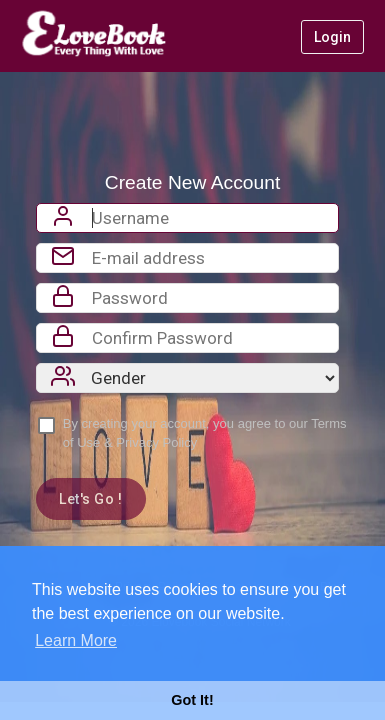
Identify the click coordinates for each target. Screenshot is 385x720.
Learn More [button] (76, 640)
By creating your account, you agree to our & (205, 433)
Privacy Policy (156, 442)
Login (332, 37)
